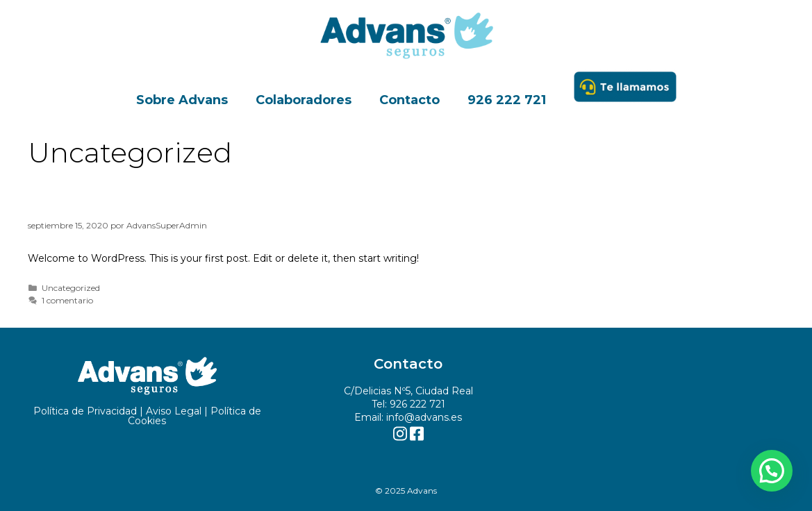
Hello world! (89, 202)
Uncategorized (71, 288)
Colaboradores (304, 100)
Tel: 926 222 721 (408, 404)
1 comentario (67, 300)
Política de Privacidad (85, 411)
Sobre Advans (182, 100)
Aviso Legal (174, 411)
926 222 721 (507, 100)
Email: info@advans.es (408, 417)
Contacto (409, 100)
